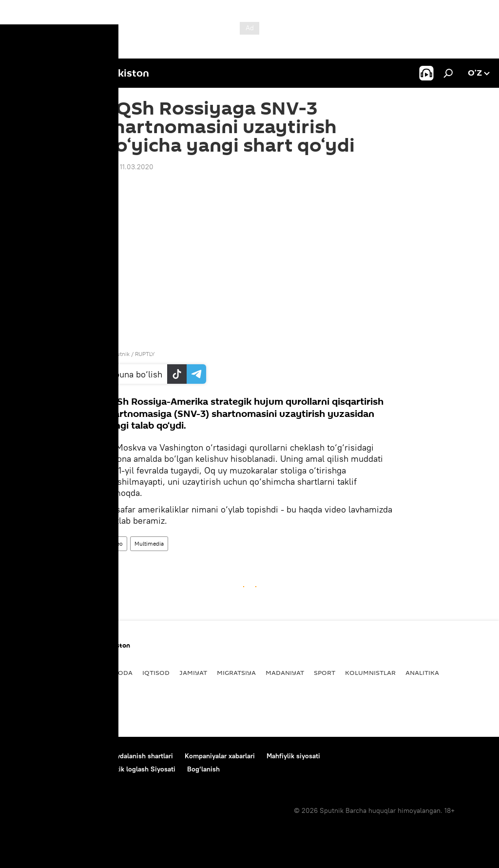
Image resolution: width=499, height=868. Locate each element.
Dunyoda (116, 672)
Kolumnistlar (370, 672)
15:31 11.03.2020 (128, 167)
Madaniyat (285, 672)
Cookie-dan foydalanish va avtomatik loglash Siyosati (93, 769)
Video (115, 543)
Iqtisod (156, 672)
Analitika (422, 672)
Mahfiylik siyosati (293, 756)
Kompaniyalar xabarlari (220, 756)
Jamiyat (193, 672)
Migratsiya (236, 672)
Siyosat (76, 672)
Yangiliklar (31, 672)
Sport (325, 672)
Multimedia (149, 543)
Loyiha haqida (76, 756)
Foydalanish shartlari (141, 756)
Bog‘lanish (27, 756)
